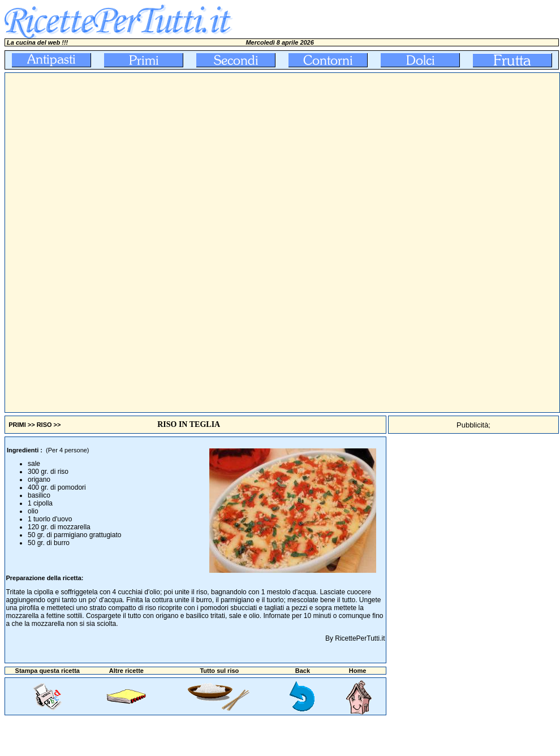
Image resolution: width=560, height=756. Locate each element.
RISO (44, 425)
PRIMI (17, 425)
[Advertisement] (211, 243)
